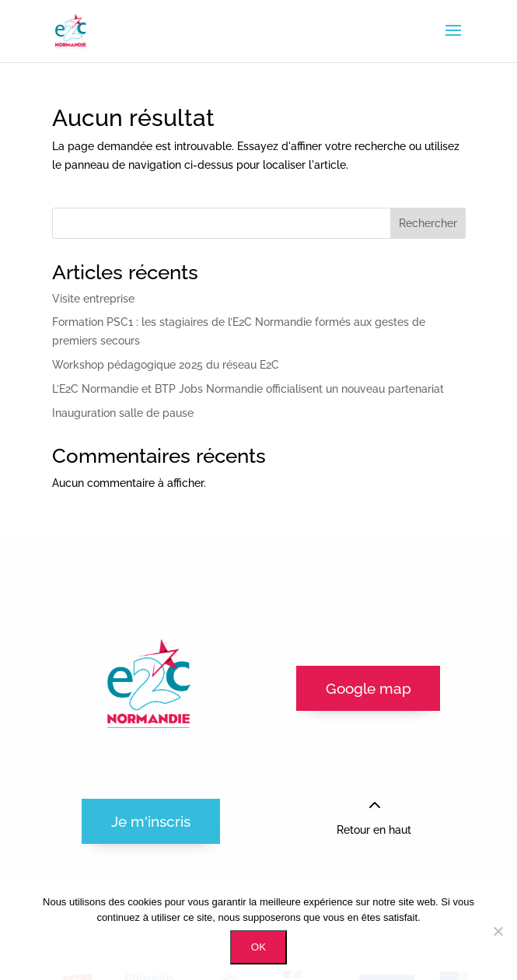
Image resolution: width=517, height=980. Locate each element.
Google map (369, 688)
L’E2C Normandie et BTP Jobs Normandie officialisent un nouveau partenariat (248, 389)
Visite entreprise (93, 299)
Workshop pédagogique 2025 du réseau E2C (166, 365)
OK (258, 947)
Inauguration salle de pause (123, 413)
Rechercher (428, 223)
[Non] (498, 931)
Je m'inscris (151, 821)
